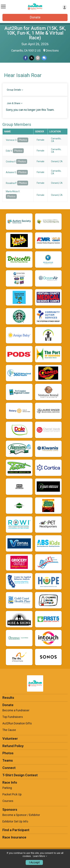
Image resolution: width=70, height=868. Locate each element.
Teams (8, 760)
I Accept (34, 862)
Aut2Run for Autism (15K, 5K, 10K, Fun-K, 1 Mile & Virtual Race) (35, 33)
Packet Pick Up (12, 794)
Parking (7, 788)
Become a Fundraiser (16, 710)
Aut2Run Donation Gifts (17, 723)
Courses (8, 801)
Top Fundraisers (13, 717)
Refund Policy (13, 746)
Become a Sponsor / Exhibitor (21, 815)
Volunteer (10, 739)
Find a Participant (16, 830)
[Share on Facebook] (25, 58)
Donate (35, 17)
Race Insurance (14, 837)
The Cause (9, 730)
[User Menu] (65, 7)
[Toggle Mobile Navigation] (3, 7)
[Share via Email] (38, 58)
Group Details (14, 90)
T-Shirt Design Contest (20, 775)
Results (8, 698)
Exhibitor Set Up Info (15, 821)
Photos (23, 140)
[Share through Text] (44, 58)
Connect (9, 768)
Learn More (39, 856)
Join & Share (14, 103)
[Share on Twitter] (32, 58)
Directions (52, 51)
